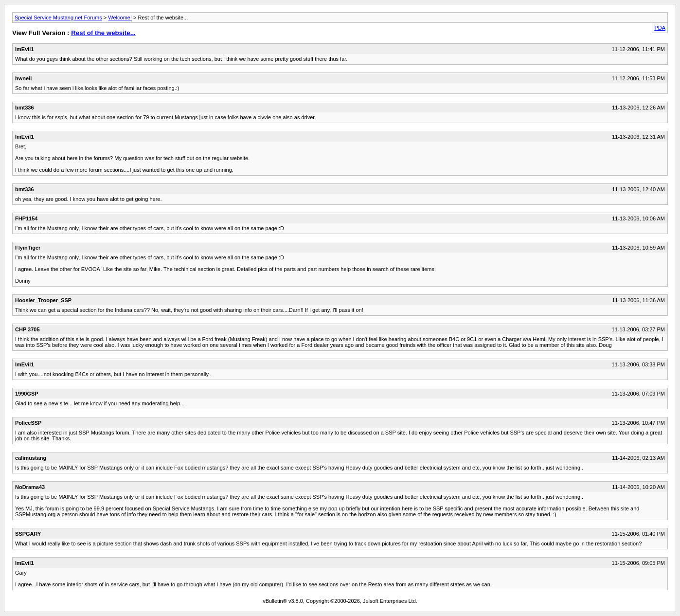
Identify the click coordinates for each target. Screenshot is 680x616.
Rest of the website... (103, 33)
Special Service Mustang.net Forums (58, 18)
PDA (660, 28)
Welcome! (120, 18)
